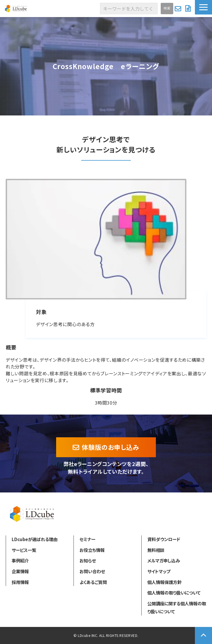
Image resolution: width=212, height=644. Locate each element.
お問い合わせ (179, 9)
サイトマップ (159, 571)
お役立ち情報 (92, 550)
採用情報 (20, 582)
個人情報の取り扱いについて (174, 593)
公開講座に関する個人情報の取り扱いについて (177, 607)
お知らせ (88, 560)
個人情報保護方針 (164, 582)
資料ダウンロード (189, 9)
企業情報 (20, 571)
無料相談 (156, 550)
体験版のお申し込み (111, 447)
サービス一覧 (24, 550)
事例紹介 (20, 560)
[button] (203, 7)
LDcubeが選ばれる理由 (35, 539)
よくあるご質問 (93, 582)
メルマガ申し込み (164, 560)
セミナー (87, 539)
